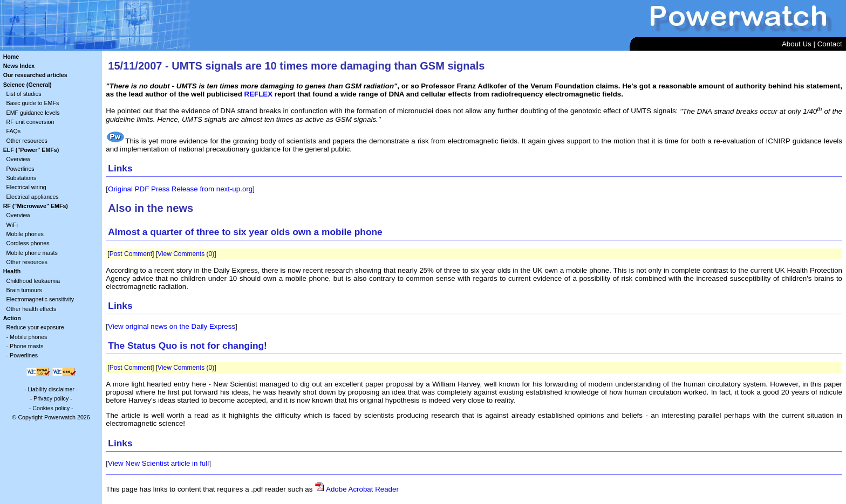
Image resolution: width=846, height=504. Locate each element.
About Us (797, 44)
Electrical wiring (26, 187)
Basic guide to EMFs (33, 103)
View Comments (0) (186, 254)
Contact (830, 44)
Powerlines (21, 169)
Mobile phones (25, 234)
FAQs (14, 131)
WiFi (12, 225)
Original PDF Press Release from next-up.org (180, 189)
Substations (22, 178)
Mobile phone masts (32, 253)
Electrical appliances (33, 197)
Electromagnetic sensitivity (40, 299)
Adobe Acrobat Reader (362, 489)
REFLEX (259, 94)
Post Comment (131, 254)
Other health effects (32, 309)
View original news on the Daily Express (172, 326)
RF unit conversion (30, 122)
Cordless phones (28, 243)
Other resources (27, 141)
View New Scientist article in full (158, 463)
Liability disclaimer (51, 389)
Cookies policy (51, 408)
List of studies (24, 94)
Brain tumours (24, 290)
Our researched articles (35, 75)
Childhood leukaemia (33, 281)
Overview (18, 159)
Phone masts (26, 346)
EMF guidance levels (33, 113)
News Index (19, 66)
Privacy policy (51, 398)
